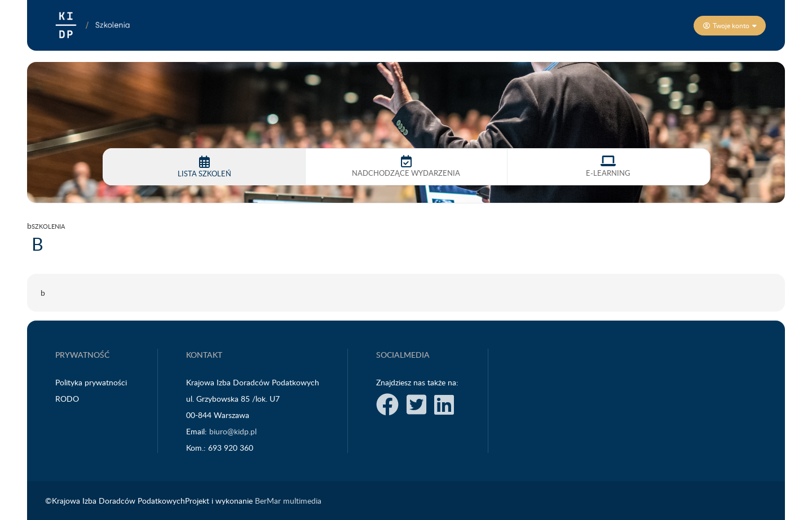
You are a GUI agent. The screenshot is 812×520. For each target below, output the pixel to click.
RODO (68, 399)
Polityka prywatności (92, 382)
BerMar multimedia (288, 501)
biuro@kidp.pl (233, 431)
